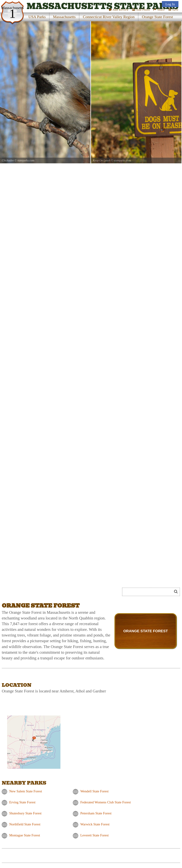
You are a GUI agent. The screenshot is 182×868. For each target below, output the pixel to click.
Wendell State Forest (94, 791)
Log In (170, 4)
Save (173, 10)
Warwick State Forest (95, 824)
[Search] (149, 592)
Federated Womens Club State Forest (106, 802)
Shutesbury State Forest (25, 813)
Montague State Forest (25, 835)
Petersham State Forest (96, 813)
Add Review (119, 10)
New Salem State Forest (26, 791)
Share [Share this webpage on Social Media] (159, 10)
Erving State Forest (22, 802)
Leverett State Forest (94, 835)
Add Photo (141, 10)
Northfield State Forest (25, 824)
